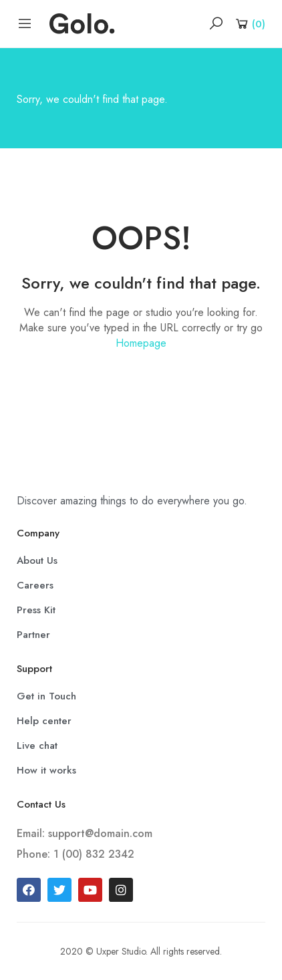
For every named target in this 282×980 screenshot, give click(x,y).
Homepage (141, 343)
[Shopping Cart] (250, 23)
